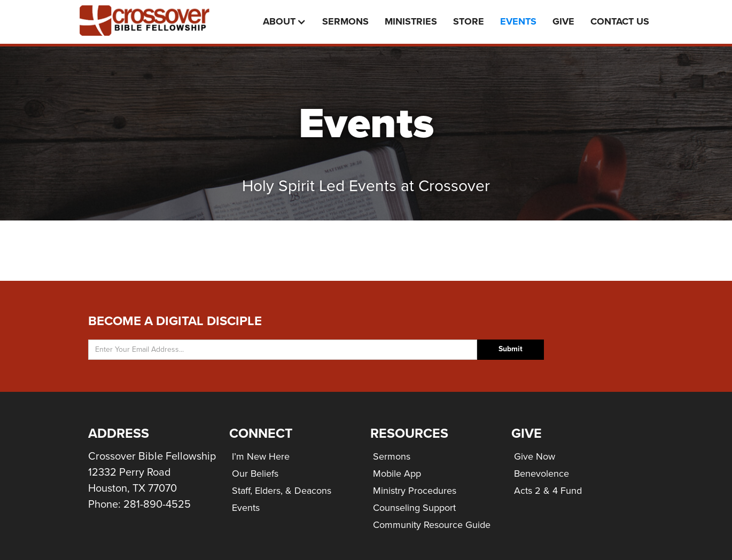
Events (246, 508)
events (518, 21)
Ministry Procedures (415, 491)
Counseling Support (414, 508)
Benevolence (542, 474)
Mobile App (397, 474)
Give (563, 21)
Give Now (535, 456)
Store (469, 21)
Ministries (411, 21)
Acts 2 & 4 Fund (548, 491)
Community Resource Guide (432, 525)
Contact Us (620, 21)
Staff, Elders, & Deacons (282, 491)
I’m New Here (261, 456)
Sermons (345, 21)
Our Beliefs (255, 474)
